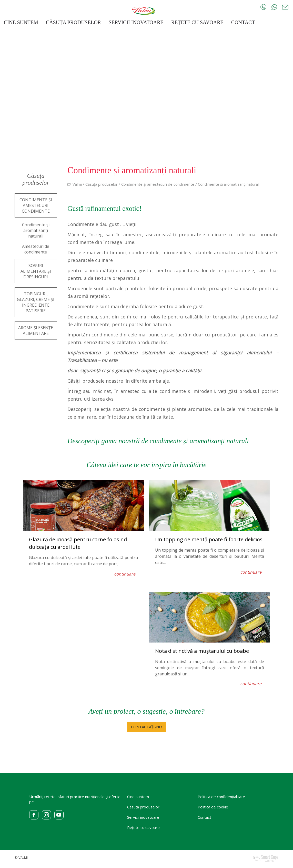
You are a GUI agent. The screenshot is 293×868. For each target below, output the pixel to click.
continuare (125, 574)
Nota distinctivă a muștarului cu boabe (202, 651)
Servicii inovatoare (143, 817)
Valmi (77, 184)
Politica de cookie (213, 807)
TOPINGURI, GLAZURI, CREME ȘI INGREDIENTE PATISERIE (36, 302)
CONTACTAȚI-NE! (146, 727)
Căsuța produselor (102, 184)
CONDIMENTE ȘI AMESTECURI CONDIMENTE (36, 205)
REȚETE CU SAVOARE (197, 22)
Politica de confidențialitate (221, 797)
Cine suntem (138, 797)
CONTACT (243, 22)
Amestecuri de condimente (36, 249)
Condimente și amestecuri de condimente (158, 184)
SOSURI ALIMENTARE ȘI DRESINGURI (36, 271)
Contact (204, 817)
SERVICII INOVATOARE (136, 22)
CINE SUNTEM (21, 22)
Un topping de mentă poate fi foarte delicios (209, 539)
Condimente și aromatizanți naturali (229, 184)
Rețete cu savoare (143, 827)
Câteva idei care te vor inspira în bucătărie (147, 465)
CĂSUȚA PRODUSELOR (73, 22)
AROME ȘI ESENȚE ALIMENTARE (36, 331)
